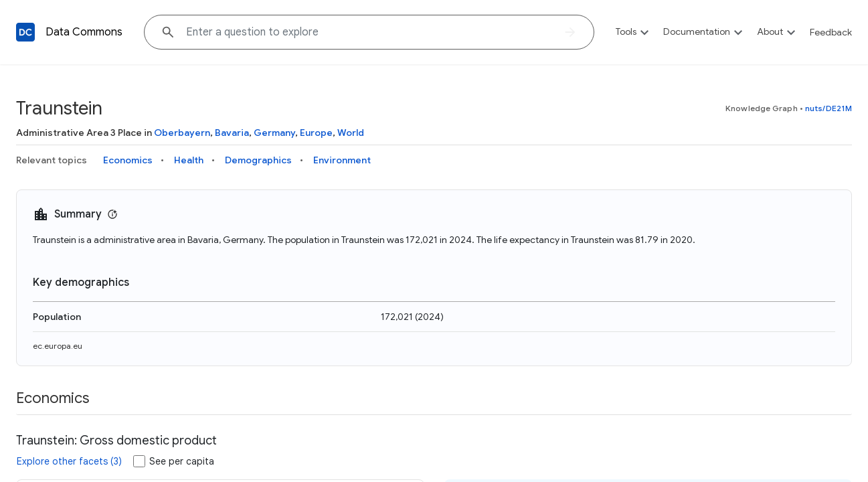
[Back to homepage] (25, 32)
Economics (128, 160)
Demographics (258, 160)
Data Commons (84, 32)
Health (189, 160)
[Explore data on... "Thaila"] (369, 32)
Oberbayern (182, 133)
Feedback (831, 32)
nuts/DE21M (829, 108)
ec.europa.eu (58, 346)
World (351, 133)
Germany (274, 133)
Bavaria (232, 133)
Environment (342, 160)
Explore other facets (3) (69, 461)
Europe (316, 133)
